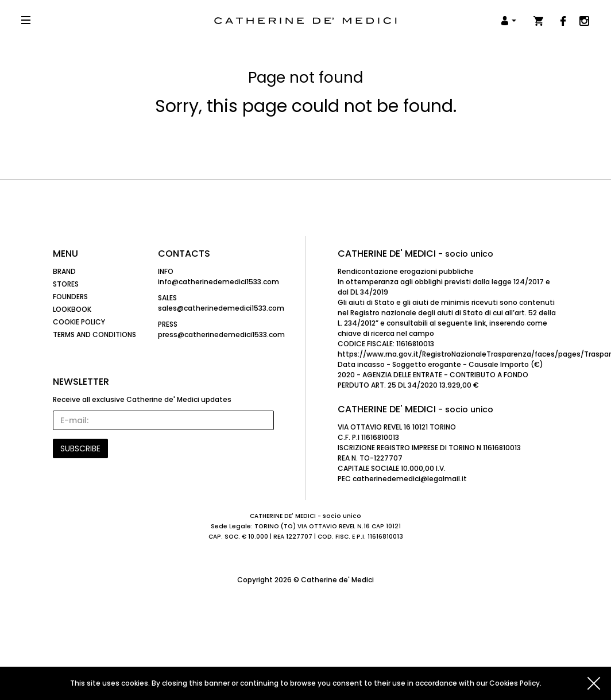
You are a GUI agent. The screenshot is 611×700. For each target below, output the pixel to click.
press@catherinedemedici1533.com (221, 334)
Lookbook (72, 309)
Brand (64, 271)
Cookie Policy (79, 322)
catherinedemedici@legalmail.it (410, 479)
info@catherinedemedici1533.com (219, 282)
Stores (66, 284)
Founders (70, 297)
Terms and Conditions (94, 334)
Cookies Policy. (515, 683)
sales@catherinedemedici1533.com (221, 308)
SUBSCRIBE (80, 448)
